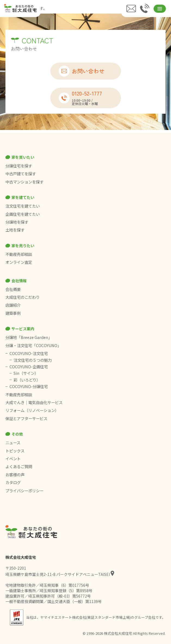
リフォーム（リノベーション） (32, 410)
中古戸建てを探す (21, 174)
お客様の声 (15, 475)
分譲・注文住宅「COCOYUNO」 (33, 345)
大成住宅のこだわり (23, 297)
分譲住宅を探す (19, 166)
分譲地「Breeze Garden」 (29, 337)
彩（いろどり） (27, 380)
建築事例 (13, 313)
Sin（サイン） (26, 373)
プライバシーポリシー (24, 491)
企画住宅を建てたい (23, 214)
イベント (13, 459)
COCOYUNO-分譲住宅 (29, 386)
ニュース (13, 443)
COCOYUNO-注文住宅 (29, 353)
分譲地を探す (17, 222)
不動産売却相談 (19, 254)
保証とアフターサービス (26, 418)
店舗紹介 (13, 305)
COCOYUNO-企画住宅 (29, 367)
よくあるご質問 (19, 467)
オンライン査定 (19, 262)
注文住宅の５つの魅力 (33, 360)
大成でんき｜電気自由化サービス (34, 402)
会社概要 (13, 289)
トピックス (15, 451)
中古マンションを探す (24, 182)
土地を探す (15, 230)
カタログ (13, 483)
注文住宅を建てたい (23, 206)
